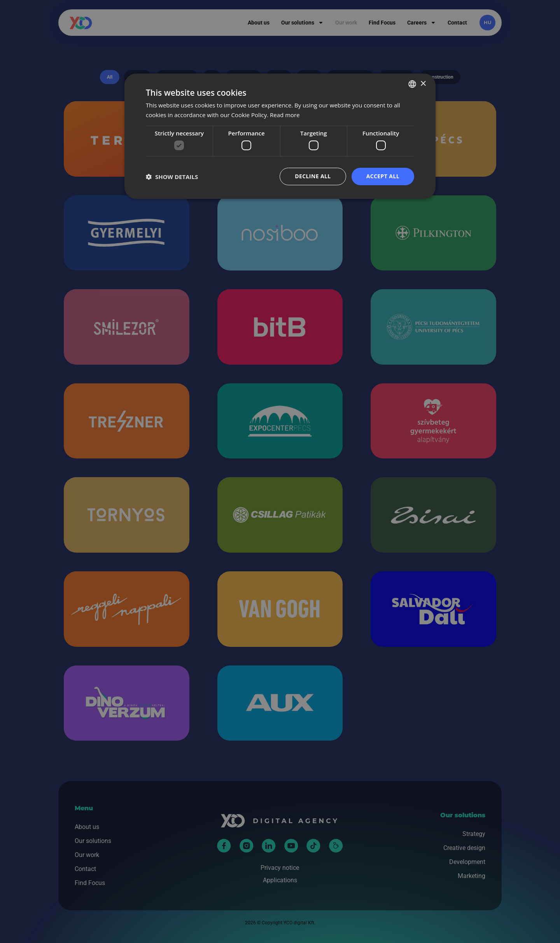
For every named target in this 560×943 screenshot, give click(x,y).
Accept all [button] (383, 176)
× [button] (423, 83)
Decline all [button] (313, 176)
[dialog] (280, 136)
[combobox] (412, 84)
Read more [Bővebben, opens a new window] (285, 115)
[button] (172, 177)
